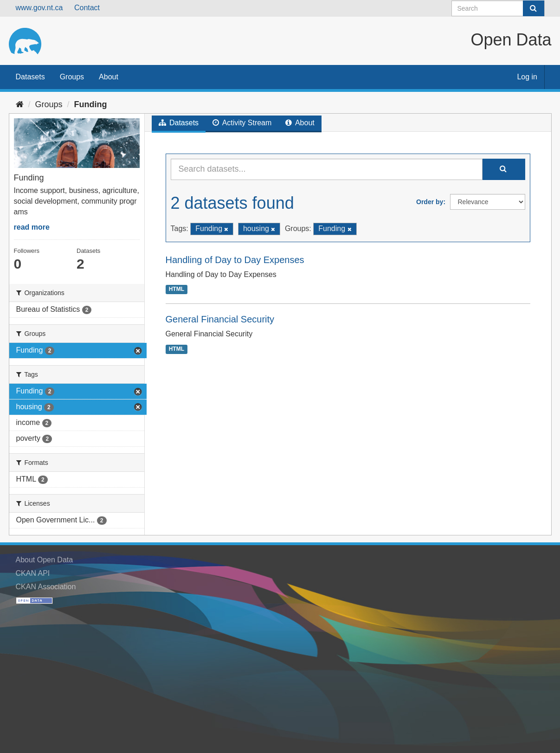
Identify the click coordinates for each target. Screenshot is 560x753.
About (109, 77)
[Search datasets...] (327, 169)
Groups (72, 77)
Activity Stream (242, 123)
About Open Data (45, 560)
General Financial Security (220, 319)
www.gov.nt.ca (39, 8)
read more (32, 227)
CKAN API (33, 573)
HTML (177, 289)
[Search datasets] (498, 8)
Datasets (30, 77)
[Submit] (534, 8)
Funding (91, 104)
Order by (430, 202)
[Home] (20, 104)
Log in (527, 77)
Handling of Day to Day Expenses (235, 260)
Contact (87, 8)
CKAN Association (46, 587)
